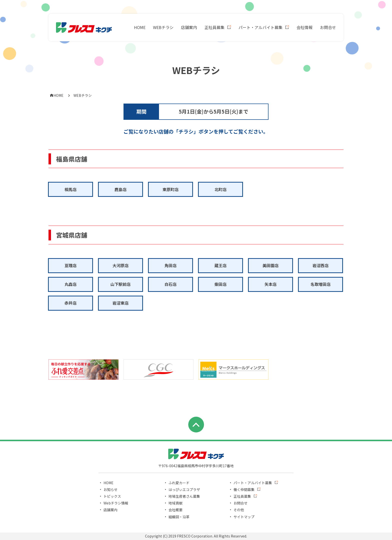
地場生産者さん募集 (184, 496)
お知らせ (110, 489)
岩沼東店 (120, 303)
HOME (140, 27)
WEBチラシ (163, 27)
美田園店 (270, 265)
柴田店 (220, 284)
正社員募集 (214, 27)
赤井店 (70, 303)
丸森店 (70, 284)
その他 (239, 510)
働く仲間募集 (244, 489)
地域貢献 (175, 503)
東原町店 (170, 189)
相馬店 (70, 189)
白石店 (170, 284)
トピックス (112, 496)
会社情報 (304, 27)
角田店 (170, 265)
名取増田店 (320, 284)
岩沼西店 (320, 265)
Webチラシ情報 (116, 503)
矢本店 (270, 284)
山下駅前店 (120, 284)
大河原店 (120, 265)
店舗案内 (189, 27)
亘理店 (70, 265)
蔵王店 (220, 265)
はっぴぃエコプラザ (184, 489)
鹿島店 (120, 189)
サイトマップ (244, 517)
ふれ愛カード (179, 483)
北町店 (220, 189)
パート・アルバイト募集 (260, 27)
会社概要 (175, 510)
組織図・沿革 (179, 517)
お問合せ (328, 27)
